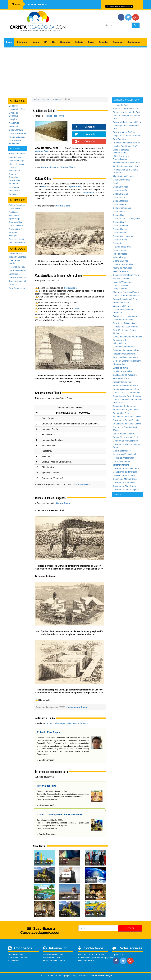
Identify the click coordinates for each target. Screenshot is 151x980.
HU (54, 42)
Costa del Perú (16, 226)
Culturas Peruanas (18, 133)
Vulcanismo (14, 191)
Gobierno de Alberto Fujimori (126, 490)
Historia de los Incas (122, 247)
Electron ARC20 (38, 4)
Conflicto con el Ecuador (124, 475)
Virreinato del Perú (122, 303)
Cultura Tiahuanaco (122, 208)
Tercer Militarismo (121, 465)
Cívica (91, 42)
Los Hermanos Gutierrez (124, 434)
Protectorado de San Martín (126, 357)
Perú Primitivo (119, 139)
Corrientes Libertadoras (124, 347)
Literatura (22, 42)
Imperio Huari (75, 187)
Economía (117, 42)
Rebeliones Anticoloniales (125, 323)
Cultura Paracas (120, 194)
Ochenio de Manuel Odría (125, 479)
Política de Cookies (52, 958)
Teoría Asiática (16, 222)
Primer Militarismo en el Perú (126, 389)
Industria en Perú (17, 243)
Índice (9, 42)
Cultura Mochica (120, 201)
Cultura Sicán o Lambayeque (126, 219)
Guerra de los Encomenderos (126, 296)
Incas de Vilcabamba (123, 282)
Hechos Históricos (17, 154)
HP (46, 42)
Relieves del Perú (17, 267)
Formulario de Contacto (54, 960)
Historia (36, 42)
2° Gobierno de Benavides (125, 472)
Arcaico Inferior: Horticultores (126, 163)
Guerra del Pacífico (122, 451)
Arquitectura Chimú (78, 707)
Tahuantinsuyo (120, 257)
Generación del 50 (17, 281)
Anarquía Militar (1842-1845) (126, 410)
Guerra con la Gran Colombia (126, 393)
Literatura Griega (17, 161)
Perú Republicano (17, 288)
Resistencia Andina (122, 279)
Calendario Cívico (17, 109)
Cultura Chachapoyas (123, 236)
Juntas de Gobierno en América (127, 337)
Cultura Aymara (120, 233)
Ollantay (13, 285)
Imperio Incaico (16, 157)
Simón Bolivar (119, 364)
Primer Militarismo (17, 137)
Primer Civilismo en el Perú (125, 437)
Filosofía (103, 42)
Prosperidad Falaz (121, 413)
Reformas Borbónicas (123, 320)
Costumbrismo (16, 253)
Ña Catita (13, 212)
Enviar (130, 928)
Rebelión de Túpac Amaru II (126, 327)
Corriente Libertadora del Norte (127, 361)
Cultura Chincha (120, 226)
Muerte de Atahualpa (122, 268)
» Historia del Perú (45, 805)
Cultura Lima (119, 211)
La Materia (14, 187)
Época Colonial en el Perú (125, 299)
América (13, 194)
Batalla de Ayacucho (122, 371)
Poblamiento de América (124, 132)
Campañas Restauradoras (125, 406)
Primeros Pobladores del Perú (127, 143)
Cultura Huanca (120, 229)
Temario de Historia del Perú (126, 109)
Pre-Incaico (88, 193)
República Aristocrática (123, 458)
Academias (14, 123)
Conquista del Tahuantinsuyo (126, 275)
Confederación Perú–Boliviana (127, 396)
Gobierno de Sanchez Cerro (126, 468)
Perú (44, 187)
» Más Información (45, 760)
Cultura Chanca (120, 240)
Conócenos (14, 960)
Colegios (13, 119)
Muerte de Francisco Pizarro (126, 292)
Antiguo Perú (42, 151)
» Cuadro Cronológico (47, 834)
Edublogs (13, 106)
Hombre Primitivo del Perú (125, 146)
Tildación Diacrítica (18, 257)
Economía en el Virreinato (125, 316)
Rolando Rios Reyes (54, 116)
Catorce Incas (119, 250)
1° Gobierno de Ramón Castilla (127, 417)
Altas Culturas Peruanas (124, 176)
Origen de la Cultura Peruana (126, 136)
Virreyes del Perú (121, 306)
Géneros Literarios (17, 239)
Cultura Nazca (16, 209)
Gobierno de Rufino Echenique (127, 420)
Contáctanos (134, 42)
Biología (79, 42)
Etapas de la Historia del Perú (127, 112)
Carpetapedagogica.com (84, 484)
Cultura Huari (119, 215)
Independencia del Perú (124, 354)
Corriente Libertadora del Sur (126, 350)
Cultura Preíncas (121, 187)
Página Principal (16, 955)
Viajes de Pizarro (121, 271)
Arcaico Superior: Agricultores (127, 166)
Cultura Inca (118, 243)
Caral (115, 183)
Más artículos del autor (77, 723)
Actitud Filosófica (17, 205)
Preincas (57, 99)
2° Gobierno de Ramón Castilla (127, 424)
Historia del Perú (121, 105)
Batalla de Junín (120, 368)
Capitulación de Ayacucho (125, 375)
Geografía (65, 42)
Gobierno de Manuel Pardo (125, 441)
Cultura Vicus (119, 197)
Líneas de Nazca (17, 164)
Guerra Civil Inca (121, 261)
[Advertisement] (75, 71)
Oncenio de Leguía (18, 270)
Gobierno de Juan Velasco (125, 483)
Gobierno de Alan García (124, 486)
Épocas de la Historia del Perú (127, 122)
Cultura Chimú (16, 229)
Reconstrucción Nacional (124, 454)
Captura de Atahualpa (123, 264)
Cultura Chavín (16, 130)
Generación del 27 (17, 277)
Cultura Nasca (120, 204)
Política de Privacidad (53, 955)
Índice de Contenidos (18, 958)
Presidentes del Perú (123, 382)
